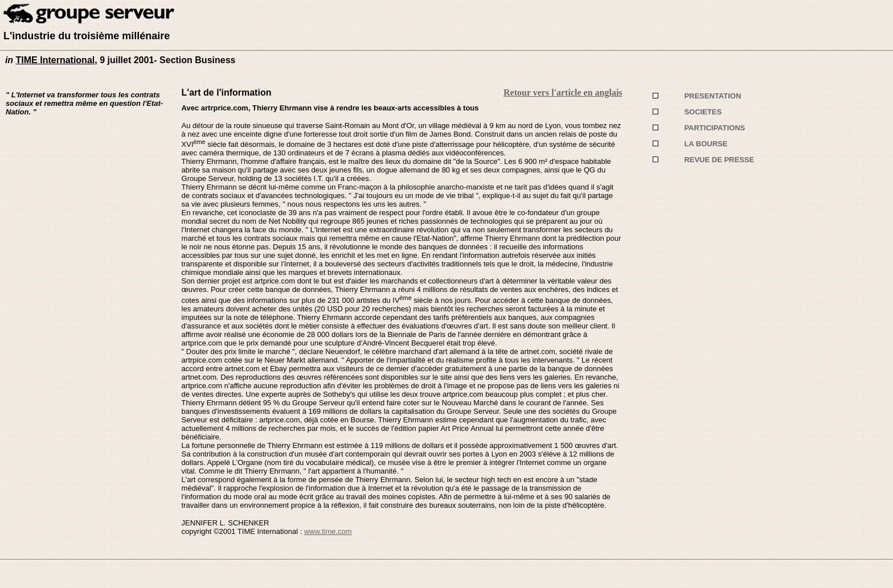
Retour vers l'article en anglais (563, 92)
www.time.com (328, 531)
